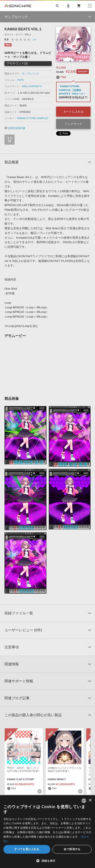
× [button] (90, 800)
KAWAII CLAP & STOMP (21, 779)
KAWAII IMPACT (57, 779)
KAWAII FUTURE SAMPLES (33, 118)
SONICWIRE (18, 6)
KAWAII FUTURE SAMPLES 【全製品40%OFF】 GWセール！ (72, 90)
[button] (47, 861)
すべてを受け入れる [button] (27, 849)
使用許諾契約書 (15, 128)
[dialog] (47, 832)
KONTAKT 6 (35, 86)
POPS (20, 80)
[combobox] (84, 801)
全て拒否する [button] (72, 849)
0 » (35, 40)
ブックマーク (73, 124)
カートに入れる (73, 112)
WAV (24, 86)
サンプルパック (31, 74)
